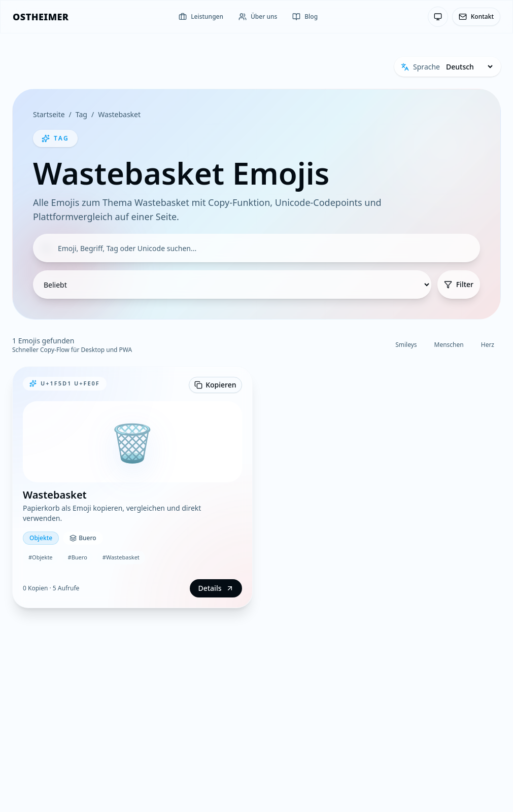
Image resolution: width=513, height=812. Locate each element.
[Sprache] (469, 67)
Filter (459, 284)
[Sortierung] (232, 285)
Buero (83, 538)
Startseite (49, 114)
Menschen (449, 345)
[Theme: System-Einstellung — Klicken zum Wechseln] (438, 17)
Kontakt (476, 16)
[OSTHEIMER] (41, 17)
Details (216, 588)
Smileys (406, 345)
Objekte (41, 538)
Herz (488, 345)
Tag (81, 114)
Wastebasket (119, 114)
